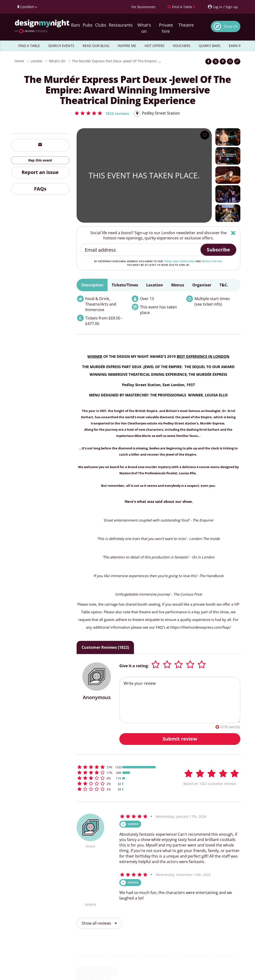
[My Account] (223, 7)
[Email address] (141, 250)
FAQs (40, 189)
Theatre (186, 25)
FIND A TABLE (29, 46)
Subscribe (218, 250)
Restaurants (121, 25)
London (36, 61)
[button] (102, 113)
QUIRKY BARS (210, 46)
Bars (76, 25)
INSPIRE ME (127, 46)
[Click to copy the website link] (237, 61)
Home (19, 61)
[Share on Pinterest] (223, 61)
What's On (57, 61)
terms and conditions (179, 261)
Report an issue (40, 172)
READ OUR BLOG (96, 46)
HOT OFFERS (155, 46)
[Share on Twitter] (216, 61)
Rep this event (40, 160)
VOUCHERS (182, 46)
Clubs (101, 25)
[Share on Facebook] (208, 61)
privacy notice (212, 261)
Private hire (166, 28)
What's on (144, 28)
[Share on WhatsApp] (230, 61)
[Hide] (233, 233)
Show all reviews (99, 923)
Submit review (180, 739)
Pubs (88, 25)
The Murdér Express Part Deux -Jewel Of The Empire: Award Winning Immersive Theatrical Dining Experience (160, 61)
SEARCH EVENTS (61, 46)
